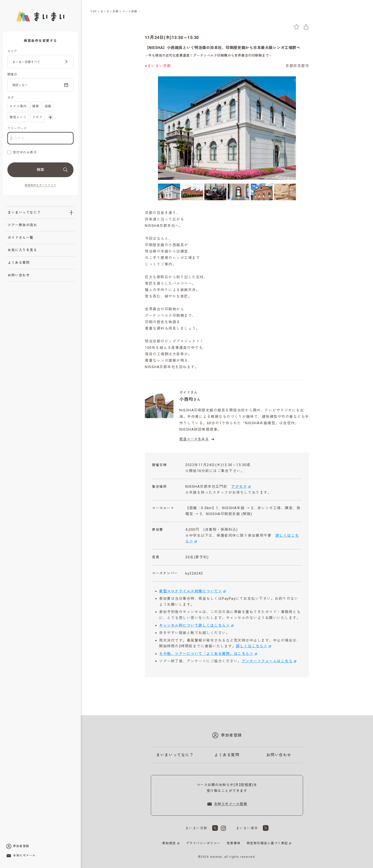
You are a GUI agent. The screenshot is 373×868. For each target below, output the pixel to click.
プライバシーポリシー (203, 843)
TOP (94, 12)
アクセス (239, 487)
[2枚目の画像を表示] (192, 192)
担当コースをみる (197, 439)
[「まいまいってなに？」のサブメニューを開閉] (71, 213)
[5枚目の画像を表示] (262, 192)
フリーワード (17, 128)
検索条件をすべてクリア (40, 185)
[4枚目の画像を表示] (239, 192)
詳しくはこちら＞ (252, 646)
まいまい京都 (110, 12)
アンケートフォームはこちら (267, 661)
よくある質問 (19, 263)
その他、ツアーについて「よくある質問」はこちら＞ (206, 654)
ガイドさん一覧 (21, 238)
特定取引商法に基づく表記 (267, 843)
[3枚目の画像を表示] (215, 192)
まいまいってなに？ (24, 212)
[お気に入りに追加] (297, 27)
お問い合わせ (19, 275)
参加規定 (169, 843)
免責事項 (234, 843)
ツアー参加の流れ (22, 225)
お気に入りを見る (22, 250)
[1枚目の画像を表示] (169, 192)
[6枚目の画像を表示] (285, 192)
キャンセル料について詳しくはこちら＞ (194, 625)
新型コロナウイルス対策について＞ (191, 591)
